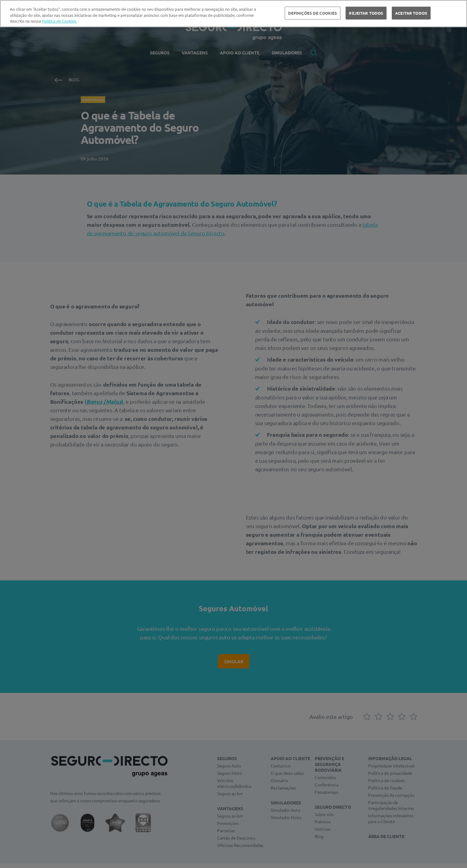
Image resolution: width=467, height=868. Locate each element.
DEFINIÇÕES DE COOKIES (313, 13)
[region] (233, 14)
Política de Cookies (59, 21)
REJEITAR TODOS (366, 13)
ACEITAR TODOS (411, 13)
